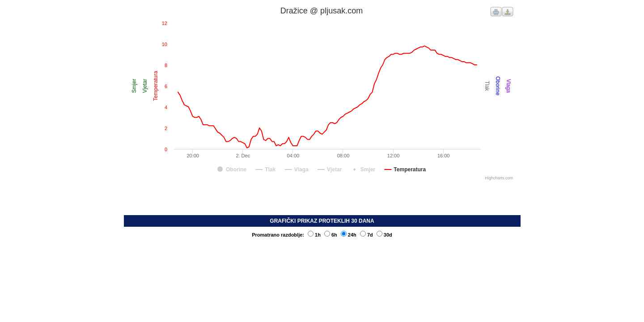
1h (314, 235)
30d (384, 235)
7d (366, 235)
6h (331, 235)
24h (349, 235)
